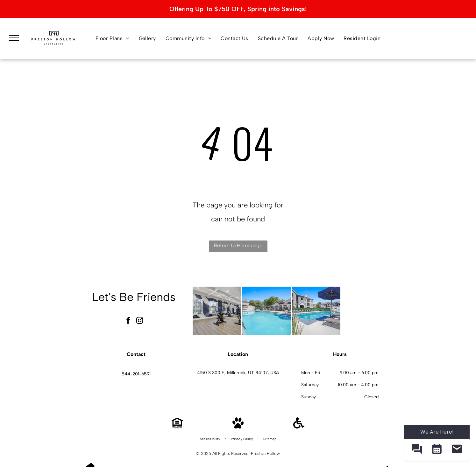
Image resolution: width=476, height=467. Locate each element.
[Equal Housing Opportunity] (177, 427)
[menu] (14, 38)
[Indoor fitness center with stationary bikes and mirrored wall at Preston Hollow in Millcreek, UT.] (217, 311)
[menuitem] (112, 38)
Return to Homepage (238, 245)
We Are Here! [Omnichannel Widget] (437, 432)
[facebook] (128, 321)
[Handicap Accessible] (299, 427)
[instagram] (139, 321)
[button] (417, 450)
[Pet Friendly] (238, 427)
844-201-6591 (136, 374)
